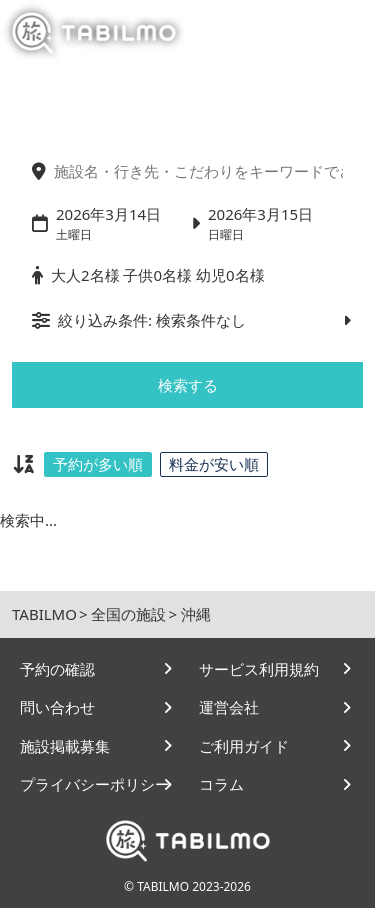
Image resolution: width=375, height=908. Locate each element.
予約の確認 (57, 669)
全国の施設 (128, 614)
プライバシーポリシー (95, 784)
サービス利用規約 (259, 669)
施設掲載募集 (65, 746)
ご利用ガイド (244, 746)
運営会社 (229, 707)
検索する (188, 385)
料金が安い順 (214, 464)
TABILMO (44, 614)
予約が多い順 (98, 464)
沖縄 (196, 614)
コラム (221, 784)
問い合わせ (57, 707)
